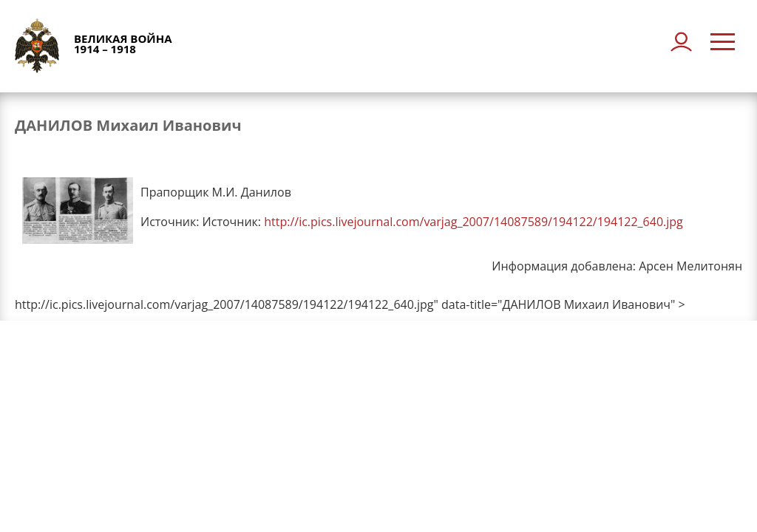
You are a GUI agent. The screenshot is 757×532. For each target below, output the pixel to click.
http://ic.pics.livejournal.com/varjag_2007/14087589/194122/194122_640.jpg (473, 222)
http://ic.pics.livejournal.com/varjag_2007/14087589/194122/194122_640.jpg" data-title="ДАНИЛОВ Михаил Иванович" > (350, 304)
